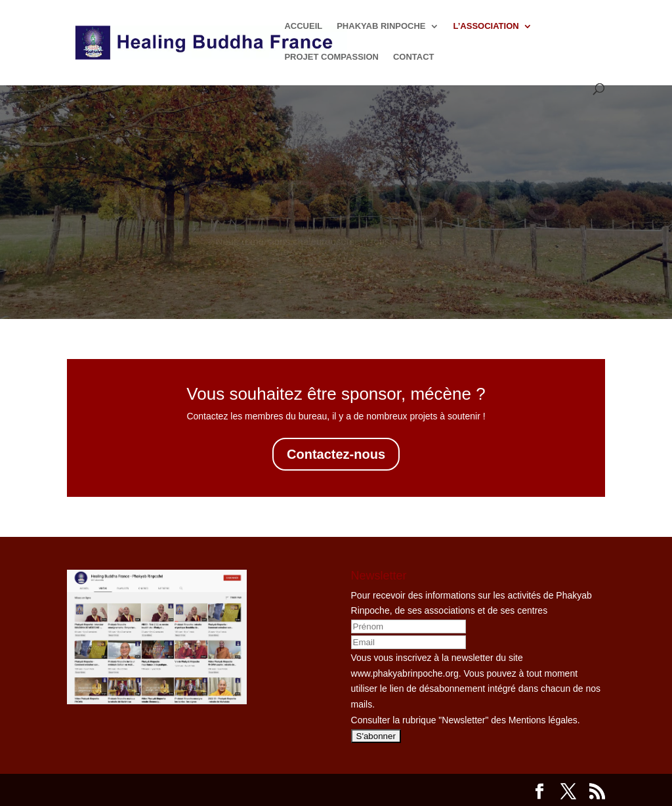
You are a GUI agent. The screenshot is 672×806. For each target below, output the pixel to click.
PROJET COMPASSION (331, 57)
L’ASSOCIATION (486, 26)
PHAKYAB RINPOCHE (381, 26)
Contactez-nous (336, 454)
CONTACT (414, 57)
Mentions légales (543, 720)
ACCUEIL (303, 26)
